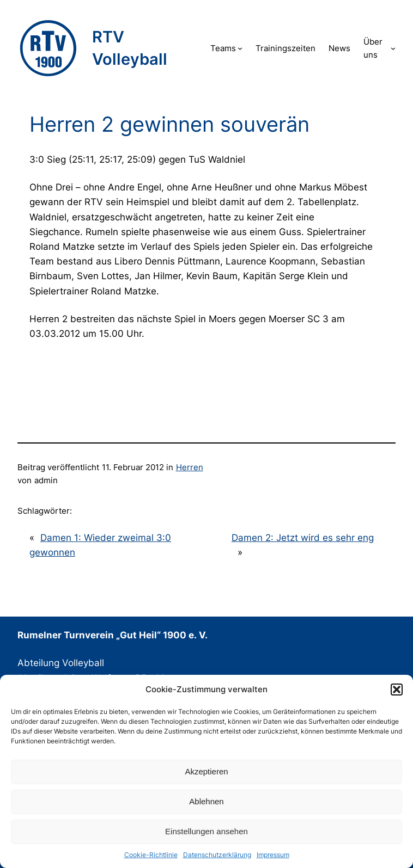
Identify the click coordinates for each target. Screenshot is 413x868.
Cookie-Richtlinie (151, 855)
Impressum (273, 855)
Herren (190, 467)
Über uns (373, 48)
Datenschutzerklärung (217, 855)
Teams (223, 48)
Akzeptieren (206, 771)
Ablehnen (206, 801)
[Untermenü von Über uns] (393, 48)
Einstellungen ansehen (206, 831)
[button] (397, 690)
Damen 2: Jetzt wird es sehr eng (303, 538)
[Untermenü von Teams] (240, 48)
